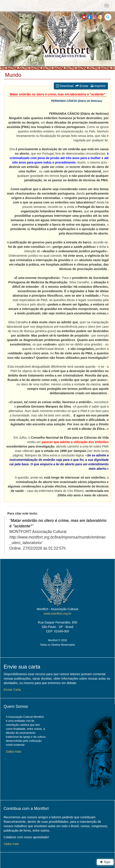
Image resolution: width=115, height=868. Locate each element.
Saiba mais (13, 752)
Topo (105, 862)
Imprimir (98, 86)
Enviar (82, 86)
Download (65, 86)
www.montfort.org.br (57, 614)
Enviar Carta (12, 690)
